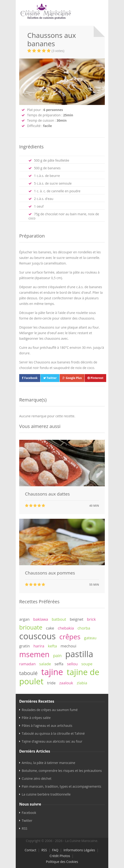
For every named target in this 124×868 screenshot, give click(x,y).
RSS (25, 828)
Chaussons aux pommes (50, 573)
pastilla (79, 654)
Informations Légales (79, 850)
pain (57, 656)
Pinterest (95, 378)
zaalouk (66, 683)
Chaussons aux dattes (47, 494)
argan (24, 619)
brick (91, 619)
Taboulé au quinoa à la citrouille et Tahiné (53, 733)
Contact (30, 850)
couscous (37, 636)
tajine (52, 672)
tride (51, 683)
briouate (31, 627)
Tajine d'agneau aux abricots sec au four (52, 741)
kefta (52, 646)
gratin (25, 646)
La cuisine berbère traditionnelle (46, 794)
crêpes (70, 637)
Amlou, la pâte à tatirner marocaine (48, 763)
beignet (76, 619)
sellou (72, 664)
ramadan (27, 664)
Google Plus (72, 378)
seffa (59, 664)
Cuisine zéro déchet (37, 778)
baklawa (41, 619)
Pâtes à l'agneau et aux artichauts (47, 726)
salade (45, 664)
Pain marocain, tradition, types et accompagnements (61, 786)
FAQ (55, 850)
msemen (34, 654)
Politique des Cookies (62, 862)
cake (50, 628)
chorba (84, 628)
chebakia (66, 628)
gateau (90, 638)
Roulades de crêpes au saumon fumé (50, 710)
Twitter (50, 378)
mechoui (68, 646)
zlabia (82, 683)
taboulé (28, 673)
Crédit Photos (60, 856)
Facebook (30, 378)
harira (39, 646)
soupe (87, 664)
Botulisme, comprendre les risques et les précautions (62, 771)
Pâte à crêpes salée (36, 718)
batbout (59, 619)
